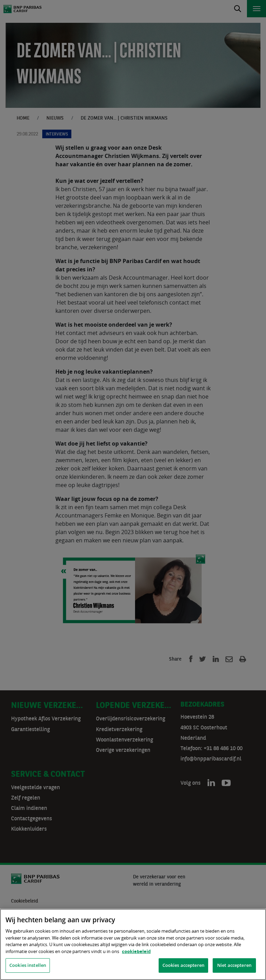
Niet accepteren (234, 965)
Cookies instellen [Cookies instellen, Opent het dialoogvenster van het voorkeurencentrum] (28, 965)
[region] (133, 944)
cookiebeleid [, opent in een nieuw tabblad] (136, 951)
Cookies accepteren (183, 965)
